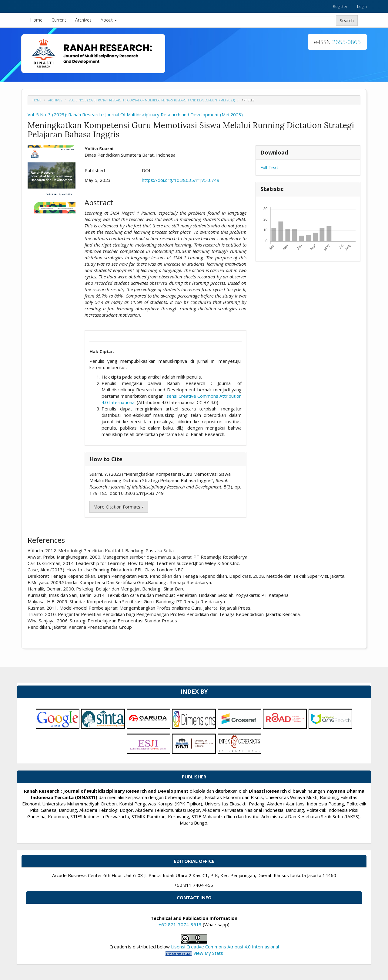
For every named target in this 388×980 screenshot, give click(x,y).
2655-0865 (346, 42)
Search (347, 20)
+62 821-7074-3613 (180, 924)
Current (59, 20)
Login (362, 6)
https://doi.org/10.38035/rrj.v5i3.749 (181, 180)
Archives (83, 20)
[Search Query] (306, 20)
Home (36, 20)
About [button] (109, 20)
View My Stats (208, 953)
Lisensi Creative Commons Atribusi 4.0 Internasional (225, 947)
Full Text (269, 167)
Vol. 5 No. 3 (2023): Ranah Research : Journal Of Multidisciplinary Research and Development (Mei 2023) (152, 100)
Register (340, 6)
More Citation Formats (119, 507)
